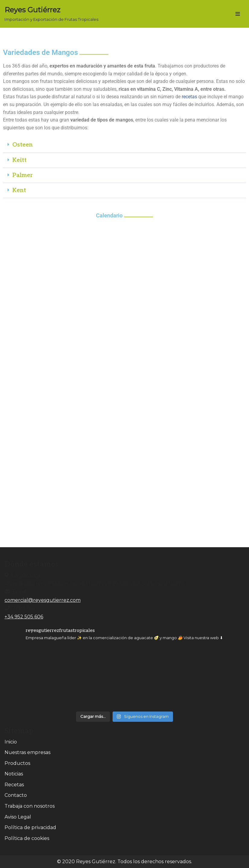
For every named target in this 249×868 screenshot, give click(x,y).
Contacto (16, 795)
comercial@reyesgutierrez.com (43, 600)
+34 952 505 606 (24, 617)
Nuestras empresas (27, 752)
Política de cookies (27, 838)
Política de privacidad (30, 827)
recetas (189, 97)
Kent (19, 190)
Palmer (22, 175)
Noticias (14, 774)
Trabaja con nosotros (30, 806)
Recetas (14, 785)
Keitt (19, 160)
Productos (17, 763)
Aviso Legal (18, 817)
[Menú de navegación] (238, 14)
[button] (124, 145)
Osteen (22, 145)
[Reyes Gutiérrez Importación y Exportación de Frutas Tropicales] (51, 14)
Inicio (11, 742)
